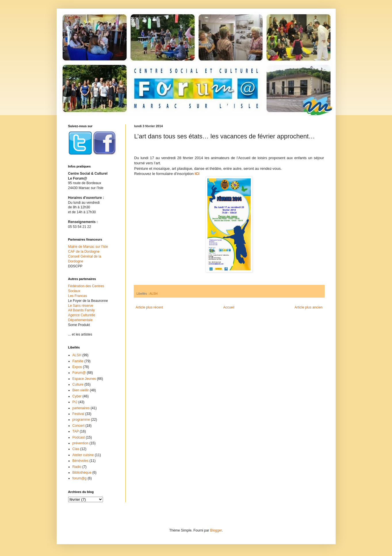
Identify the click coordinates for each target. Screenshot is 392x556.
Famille (78, 361)
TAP (76, 431)
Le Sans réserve (81, 306)
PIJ (75, 402)
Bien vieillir (81, 390)
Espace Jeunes (84, 379)
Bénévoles (81, 461)
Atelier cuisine (83, 455)
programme (81, 420)
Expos (77, 367)
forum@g (80, 478)
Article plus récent (149, 307)
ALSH (154, 294)
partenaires (81, 408)
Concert (79, 426)
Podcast (79, 437)
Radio (77, 467)
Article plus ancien (308, 307)
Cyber (77, 396)
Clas (76, 449)
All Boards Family (82, 310)
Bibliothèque (82, 473)
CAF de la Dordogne (84, 252)
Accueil (229, 307)
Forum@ (79, 373)
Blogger (216, 530)
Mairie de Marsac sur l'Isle (88, 247)
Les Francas (78, 296)
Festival (78, 414)
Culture (78, 384)
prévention (81, 443)
